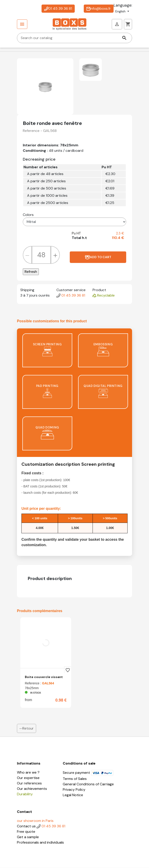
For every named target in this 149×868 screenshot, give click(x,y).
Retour (27, 729)
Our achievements (32, 789)
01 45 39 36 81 (58, 8)
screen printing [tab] (47, 350)
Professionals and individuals (40, 843)
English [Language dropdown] (121, 11)
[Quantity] (41, 255)
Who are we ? (28, 773)
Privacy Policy (74, 790)
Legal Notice (73, 795)
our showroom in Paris (35, 821)
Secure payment (88, 773)
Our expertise (28, 778)
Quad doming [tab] (47, 433)
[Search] (74, 38)
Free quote (26, 832)
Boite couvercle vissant (44, 677)
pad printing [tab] (47, 391)
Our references (29, 783)
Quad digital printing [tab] (103, 391)
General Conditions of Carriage (88, 784)
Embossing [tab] (103, 350)
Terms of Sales (75, 779)
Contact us (27, 826)
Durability (25, 794)
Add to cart (98, 257)
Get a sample (28, 837)
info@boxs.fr (99, 8)
